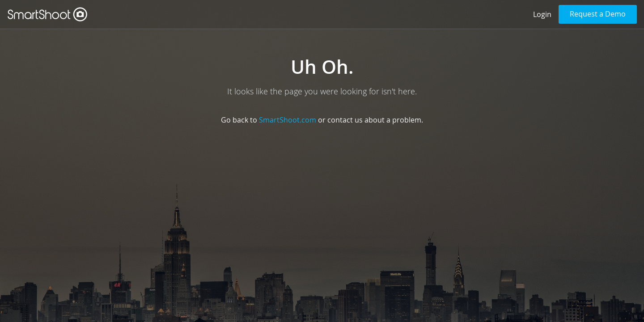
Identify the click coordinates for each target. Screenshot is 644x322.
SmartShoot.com (288, 120)
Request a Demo (598, 14)
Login (542, 14)
